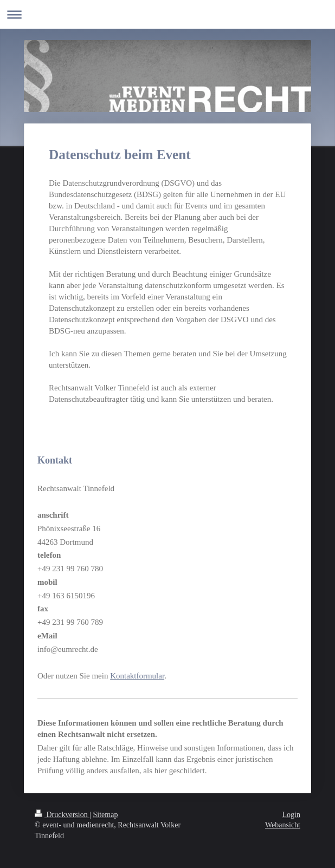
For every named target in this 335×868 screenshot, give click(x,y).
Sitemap (106, 815)
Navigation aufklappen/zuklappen (168, 14)
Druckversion (62, 815)
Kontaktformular (137, 676)
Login (291, 815)
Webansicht (283, 825)
